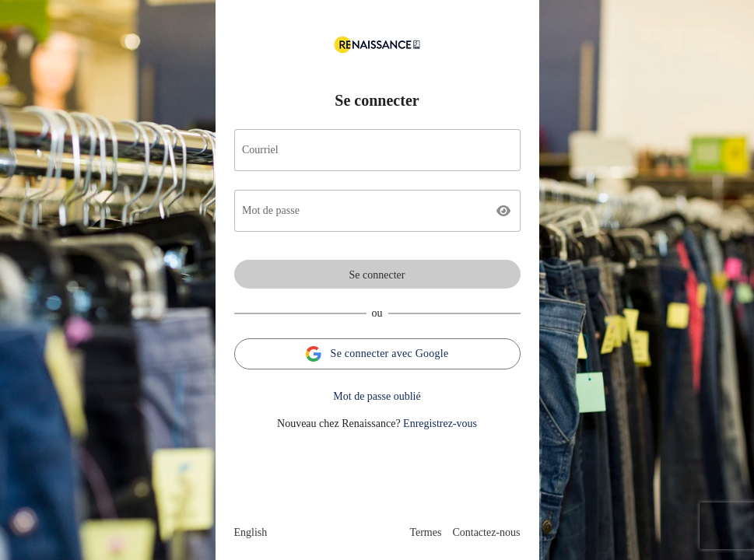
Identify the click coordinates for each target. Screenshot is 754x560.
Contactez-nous (486, 532)
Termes (425, 532)
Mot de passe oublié (377, 396)
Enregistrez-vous (440, 423)
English (251, 532)
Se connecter (377, 275)
